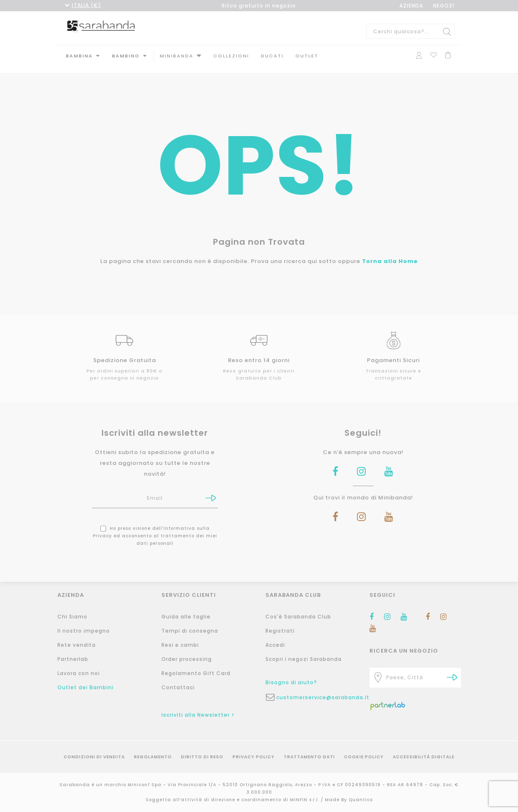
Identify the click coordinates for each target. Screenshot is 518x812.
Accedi (275, 645)
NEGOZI (444, 6)
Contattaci (178, 687)
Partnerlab (73, 659)
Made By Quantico (349, 800)
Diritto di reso (202, 757)
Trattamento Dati (309, 757)
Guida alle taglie (186, 617)
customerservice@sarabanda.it (317, 697)
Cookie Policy (364, 757)
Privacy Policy (254, 757)
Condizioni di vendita (94, 757)
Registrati (280, 631)
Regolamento (153, 757)
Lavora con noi (79, 673)
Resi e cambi (180, 645)
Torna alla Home (390, 254)
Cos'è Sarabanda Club (298, 617)
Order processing (187, 659)
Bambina (79, 56)
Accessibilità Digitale (424, 757)
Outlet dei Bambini (86, 687)
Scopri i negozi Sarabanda (304, 659)
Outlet (307, 56)
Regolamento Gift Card (196, 673)
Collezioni (231, 56)
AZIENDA (411, 6)
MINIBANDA (177, 56)
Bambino (126, 56)
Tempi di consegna (190, 631)
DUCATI (272, 56)
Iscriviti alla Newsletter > (198, 715)
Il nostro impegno (84, 631)
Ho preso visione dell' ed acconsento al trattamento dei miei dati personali (155, 529)
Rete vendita (77, 645)
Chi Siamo (72, 617)
